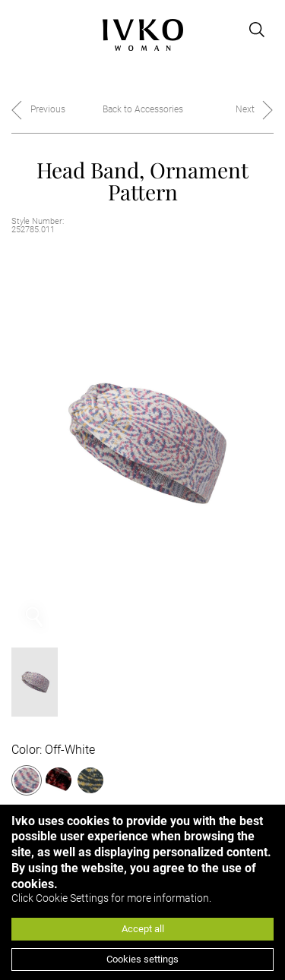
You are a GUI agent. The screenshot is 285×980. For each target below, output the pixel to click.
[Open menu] (21, 30)
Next (245, 109)
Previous (48, 109)
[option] (142, 443)
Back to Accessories (143, 109)
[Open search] (257, 30)
